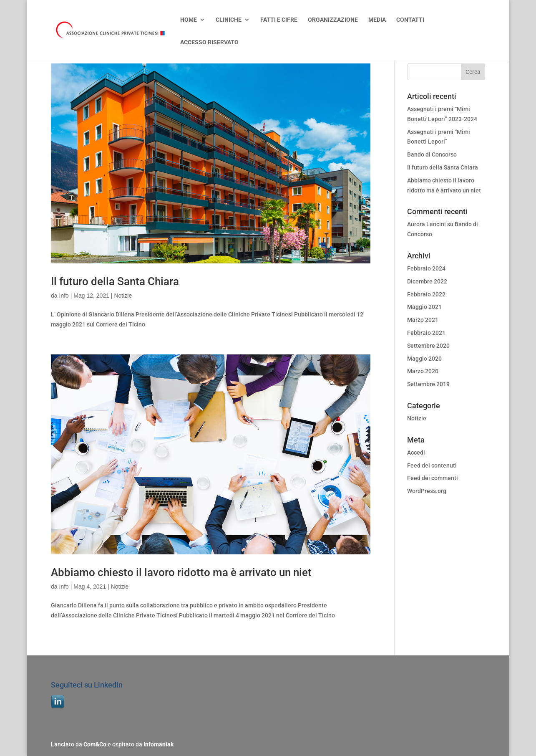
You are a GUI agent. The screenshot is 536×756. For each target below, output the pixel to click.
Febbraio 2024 (426, 268)
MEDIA (377, 20)
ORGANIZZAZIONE (333, 20)
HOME (189, 20)
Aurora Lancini (427, 224)
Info (64, 296)
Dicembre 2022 (427, 281)
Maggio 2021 (424, 307)
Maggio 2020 (424, 359)
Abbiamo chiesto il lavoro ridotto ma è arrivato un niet (181, 572)
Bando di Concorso (432, 154)
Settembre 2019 (428, 384)
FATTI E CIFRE (279, 20)
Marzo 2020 (423, 371)
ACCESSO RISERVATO (209, 42)
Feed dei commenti (433, 478)
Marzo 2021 (423, 320)
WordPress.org (427, 491)
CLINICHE (229, 20)
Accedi (416, 453)
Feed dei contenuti (432, 465)
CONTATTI (410, 20)
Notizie (123, 296)
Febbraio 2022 (426, 294)
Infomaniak (159, 744)
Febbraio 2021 (426, 333)
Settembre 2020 (428, 346)
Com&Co (95, 744)
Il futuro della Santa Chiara (115, 281)
